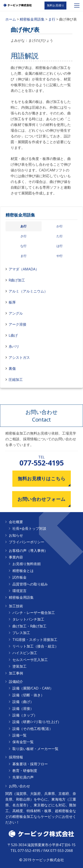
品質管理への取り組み (30, 584)
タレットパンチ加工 (28, 619)
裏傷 (12, 368)
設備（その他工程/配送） (33, 729)
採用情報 (16, 757)
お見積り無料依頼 (27, 564)
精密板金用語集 (20, 215)
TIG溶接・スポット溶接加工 (35, 640)
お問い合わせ (19, 786)
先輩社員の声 (23, 777)
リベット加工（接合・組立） (35, 646)
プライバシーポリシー (27, 542)
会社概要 (16, 522)
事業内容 (16, 557)
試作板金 (19, 577)
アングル (16, 313)
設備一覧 (19, 735)
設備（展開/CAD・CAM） (33, 688)
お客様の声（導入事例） (28, 551)
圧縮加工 (16, 380)
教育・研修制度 (25, 771)
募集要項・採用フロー (30, 764)
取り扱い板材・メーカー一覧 (35, 749)
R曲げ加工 (17, 280)
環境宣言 (19, 591)
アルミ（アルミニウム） (28, 291)
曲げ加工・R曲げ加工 (29, 626)
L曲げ (13, 335)
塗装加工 (19, 666)
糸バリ (14, 346)
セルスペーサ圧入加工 (30, 660)
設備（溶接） (23, 708)
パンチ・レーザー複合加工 (34, 613)
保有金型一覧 (23, 742)
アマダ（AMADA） (24, 269)
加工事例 (16, 673)
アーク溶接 (17, 324)
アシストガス (19, 357)
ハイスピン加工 (25, 653)
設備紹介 (16, 682)
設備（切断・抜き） (28, 695)
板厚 (12, 302)
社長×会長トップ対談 (29, 528)
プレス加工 (21, 633)
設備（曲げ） (23, 702)
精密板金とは (23, 571)
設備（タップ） (25, 715)
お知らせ (16, 535)
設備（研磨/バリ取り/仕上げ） (37, 722)
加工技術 (16, 606)
